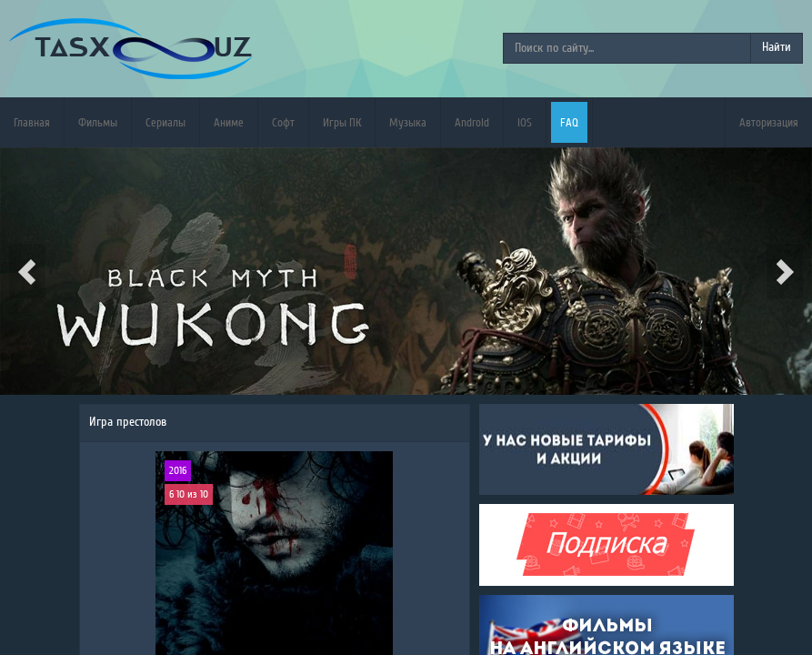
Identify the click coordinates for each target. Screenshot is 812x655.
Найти (777, 47)
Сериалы (165, 122)
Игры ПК (342, 122)
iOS (525, 122)
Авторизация (769, 122)
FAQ (569, 122)
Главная (32, 122)
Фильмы (98, 122)
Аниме (229, 122)
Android (472, 122)
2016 (178, 470)
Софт (283, 122)
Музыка (408, 122)
